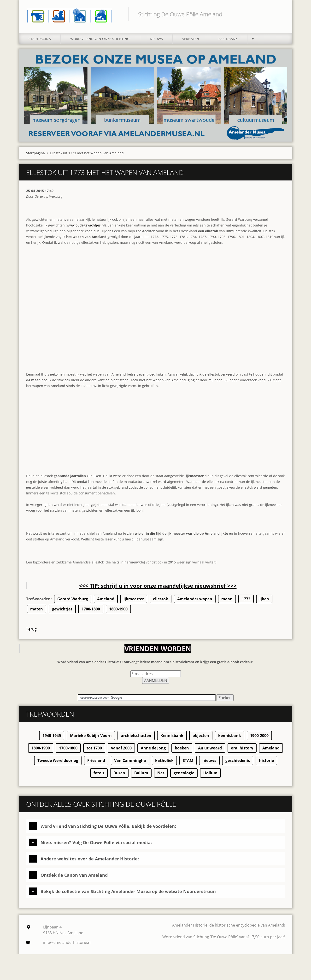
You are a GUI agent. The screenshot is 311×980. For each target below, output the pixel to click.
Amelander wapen (195, 603)
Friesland (96, 765)
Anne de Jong (153, 752)
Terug (31, 633)
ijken (264, 603)
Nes (161, 777)
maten (37, 613)
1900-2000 (259, 740)
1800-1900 (118, 613)
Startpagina (40, 43)
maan (227, 603)
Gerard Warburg (73, 603)
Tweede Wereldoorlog (58, 765)
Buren (119, 777)
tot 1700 (94, 752)
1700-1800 (91, 613)
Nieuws (156, 43)
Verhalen (191, 43)
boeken (182, 752)
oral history (242, 752)
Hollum (210, 777)
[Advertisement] (156, 443)
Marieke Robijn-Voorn (91, 740)
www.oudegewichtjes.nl (86, 229)
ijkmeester (134, 603)
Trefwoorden (38, 603)
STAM (188, 765)
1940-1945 (52, 740)
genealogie (184, 777)
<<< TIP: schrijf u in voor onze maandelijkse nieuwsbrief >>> (158, 590)
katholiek (164, 765)
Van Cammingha (130, 765)
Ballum (141, 777)
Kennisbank (172, 740)
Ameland (106, 603)
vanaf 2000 (121, 752)
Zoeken (280, 14)
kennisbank (230, 740)
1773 (246, 603)
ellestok (161, 603)
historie (266, 765)
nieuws (209, 765)
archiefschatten (136, 740)
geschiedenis (238, 765)
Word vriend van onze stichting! (100, 43)
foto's (99, 777)
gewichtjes (62, 613)
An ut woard (210, 752)
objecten (201, 740)
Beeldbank (228, 43)
